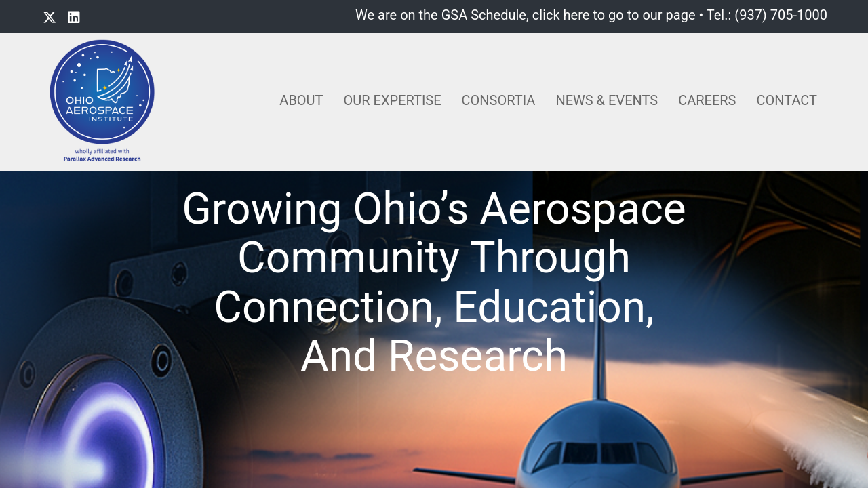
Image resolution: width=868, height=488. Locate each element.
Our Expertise (393, 100)
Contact (787, 100)
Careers (707, 100)
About (301, 100)
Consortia (499, 100)
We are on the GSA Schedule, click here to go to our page (525, 15)
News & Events (607, 100)
